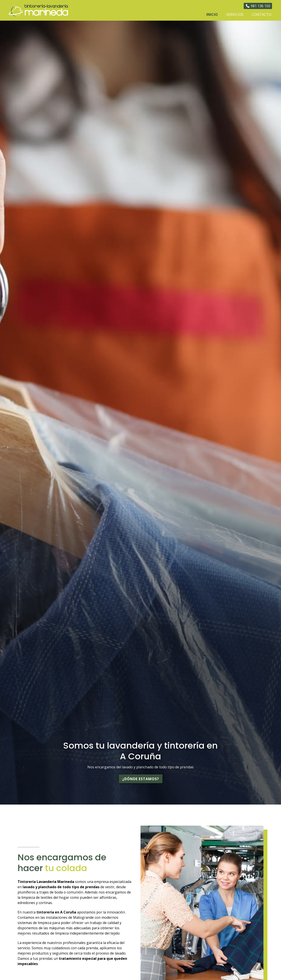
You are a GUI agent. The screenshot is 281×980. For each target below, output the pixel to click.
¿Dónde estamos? (141, 779)
